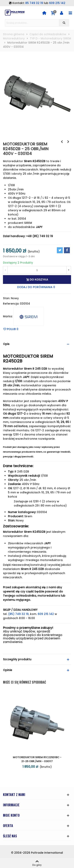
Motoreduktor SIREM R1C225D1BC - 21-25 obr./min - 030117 (37, 759)
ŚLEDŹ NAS (10, 836)
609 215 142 (57, 3)
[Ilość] (37, 270)
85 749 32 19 (34, 3)
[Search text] (32, 23)
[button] (37, 344)
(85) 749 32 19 (18, 614)
